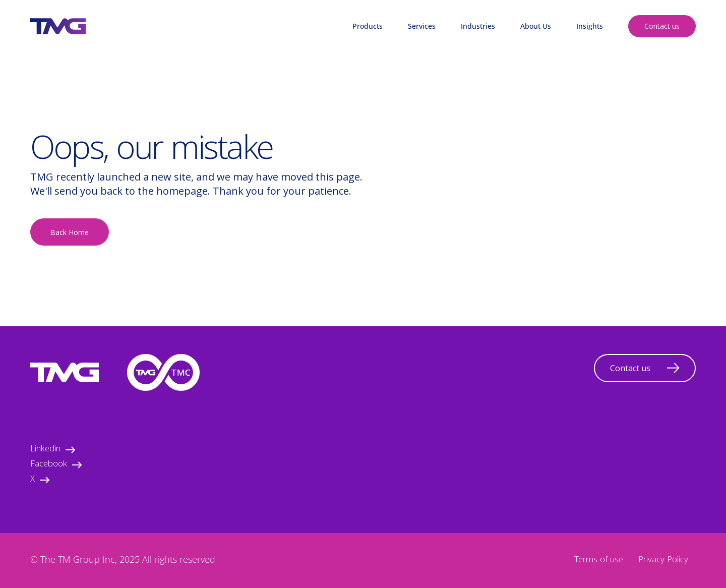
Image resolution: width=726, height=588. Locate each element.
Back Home (70, 232)
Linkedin (53, 450)
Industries (478, 26)
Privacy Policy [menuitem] (663, 561)
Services (422, 26)
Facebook (56, 465)
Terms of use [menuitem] (599, 561)
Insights (590, 26)
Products (368, 26)
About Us (536, 26)
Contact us (662, 26)
